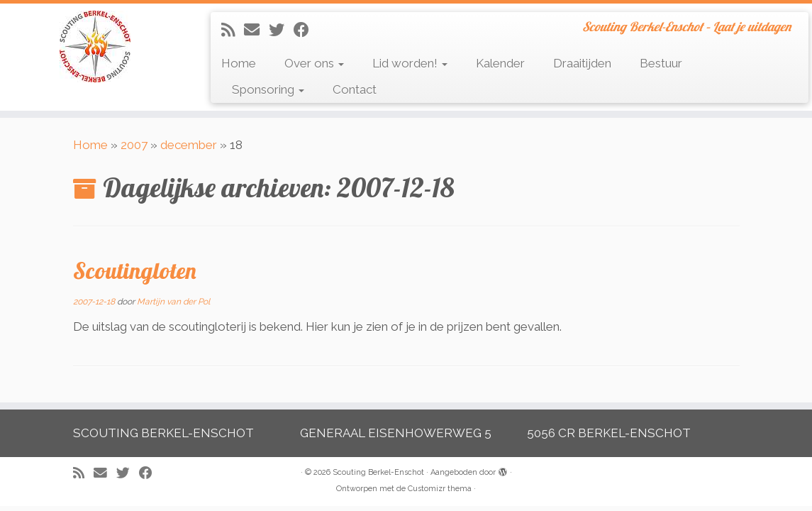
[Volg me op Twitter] (281, 30)
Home (239, 63)
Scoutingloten (135, 270)
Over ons (314, 63)
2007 (134, 145)
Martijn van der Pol (173, 302)
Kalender (500, 63)
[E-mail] (256, 30)
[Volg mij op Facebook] (306, 30)
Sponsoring (268, 89)
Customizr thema (440, 489)
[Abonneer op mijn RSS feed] (233, 30)
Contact (355, 89)
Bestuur (661, 63)
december (189, 145)
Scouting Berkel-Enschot (378, 472)
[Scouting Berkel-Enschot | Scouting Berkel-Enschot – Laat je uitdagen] (95, 46)
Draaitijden (582, 63)
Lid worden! (410, 63)
